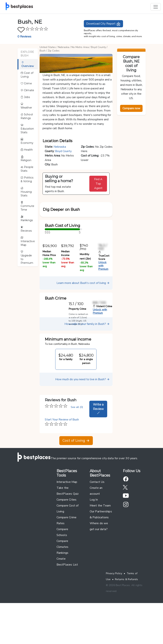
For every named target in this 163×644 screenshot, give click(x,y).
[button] (76, 219)
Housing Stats (26, 192)
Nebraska (64, 47)
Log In (94, 541)
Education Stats (27, 129)
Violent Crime (102, 347)
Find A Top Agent (98, 184)
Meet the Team (100, 547)
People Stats (27, 169)
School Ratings (27, 116)
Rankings (27, 219)
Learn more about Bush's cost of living (83, 324)
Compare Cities (67, 541)
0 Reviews (24, 37)
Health (27, 150)
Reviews (26, 229)
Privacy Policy (114, 614)
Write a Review (98, 450)
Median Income (65, 294)
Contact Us (97, 523)
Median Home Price (49, 294)
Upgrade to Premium (27, 257)
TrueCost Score (104, 297)
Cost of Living (27, 75)
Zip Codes (54, 51)
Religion (26, 159)
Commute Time (28, 206)
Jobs (25, 97)
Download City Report (103, 24)
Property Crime (77, 350)
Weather (26, 106)
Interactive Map (28, 241)
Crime (26, 83)
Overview (28, 64)
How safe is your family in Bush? (87, 365)
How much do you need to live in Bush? (82, 420)
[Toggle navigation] (156, 7)
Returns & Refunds (126, 620)
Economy (27, 141)
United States (48, 47)
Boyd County (98, 47)
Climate (27, 90)
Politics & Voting (27, 179)
